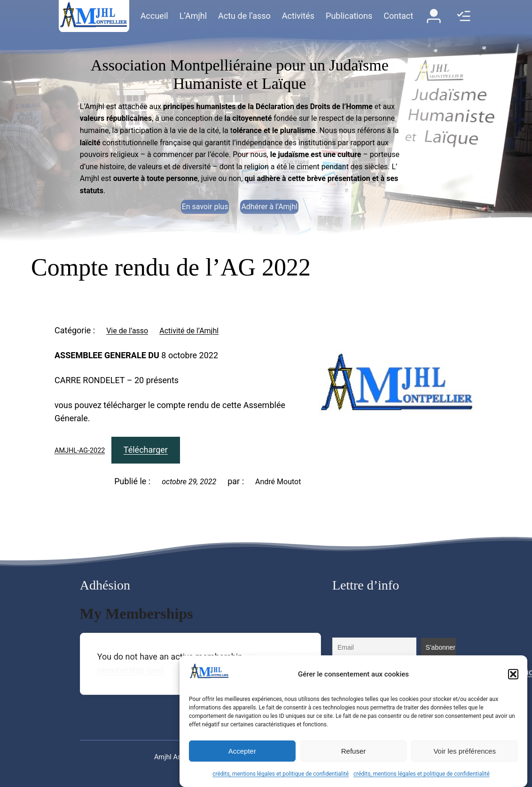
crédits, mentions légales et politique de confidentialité (281, 774)
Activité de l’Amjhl (189, 331)
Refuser (354, 751)
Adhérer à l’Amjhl (269, 207)
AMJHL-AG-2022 (80, 451)
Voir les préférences (465, 751)
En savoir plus (205, 207)
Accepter (242, 751)
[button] (513, 674)
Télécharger (146, 450)
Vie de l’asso (127, 331)
